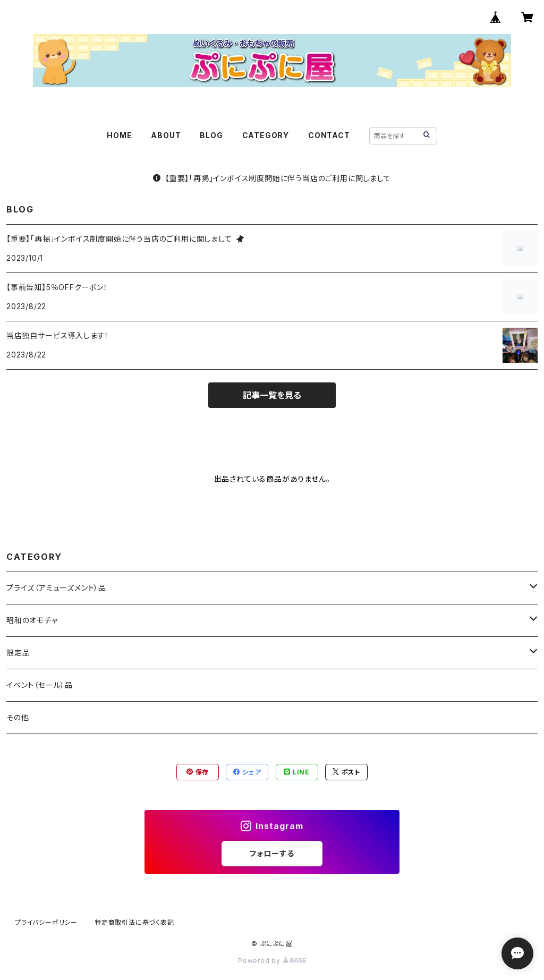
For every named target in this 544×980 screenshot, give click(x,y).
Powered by (272, 961)
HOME (119, 135)
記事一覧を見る (272, 395)
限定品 (18, 653)
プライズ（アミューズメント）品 (56, 588)
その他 (18, 717)
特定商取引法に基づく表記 (134, 922)
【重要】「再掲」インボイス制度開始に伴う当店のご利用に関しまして (272, 178)
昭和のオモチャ (32, 620)
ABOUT (166, 135)
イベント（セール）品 (40, 685)
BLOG (211, 135)
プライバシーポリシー (46, 922)
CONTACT (329, 135)
